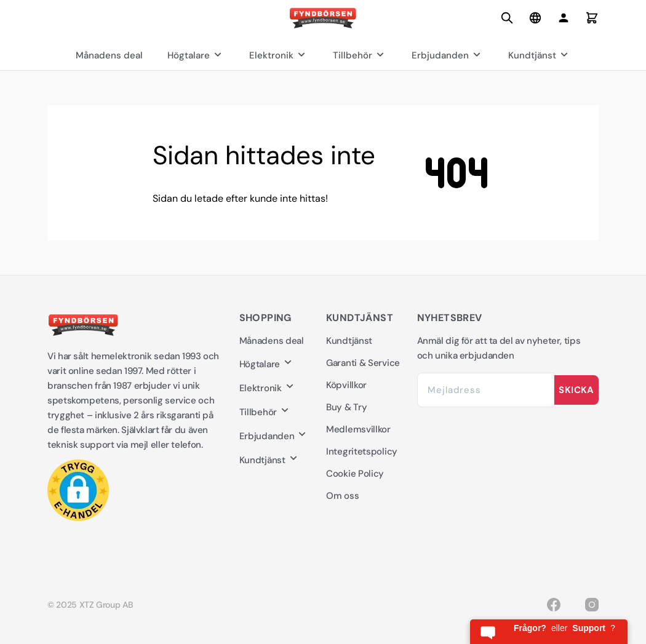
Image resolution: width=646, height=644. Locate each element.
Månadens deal (109, 55)
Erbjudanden (448, 55)
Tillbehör (360, 55)
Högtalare (196, 55)
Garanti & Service (363, 363)
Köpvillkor (346, 385)
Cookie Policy (355, 474)
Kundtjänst (540, 55)
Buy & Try (346, 407)
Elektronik (279, 55)
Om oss (342, 496)
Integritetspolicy (362, 451)
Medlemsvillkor (358, 429)
